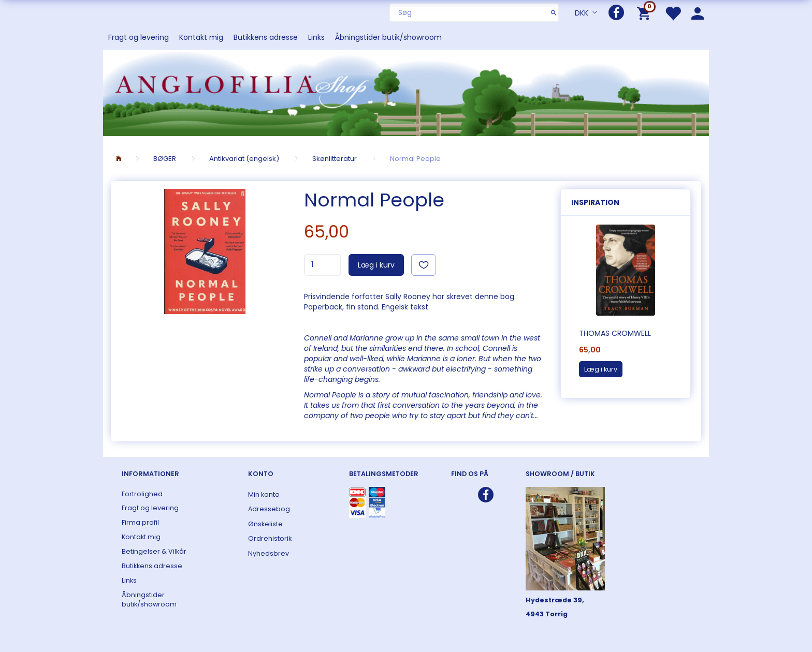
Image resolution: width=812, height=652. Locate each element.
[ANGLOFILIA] (406, 92)
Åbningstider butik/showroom (388, 37)
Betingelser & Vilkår (154, 551)
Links (316, 37)
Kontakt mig (201, 37)
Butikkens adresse (266, 37)
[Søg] (554, 12)
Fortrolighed (142, 494)
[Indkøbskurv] (646, 13)
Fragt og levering (139, 37)
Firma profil (140, 522)
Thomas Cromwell (615, 333)
